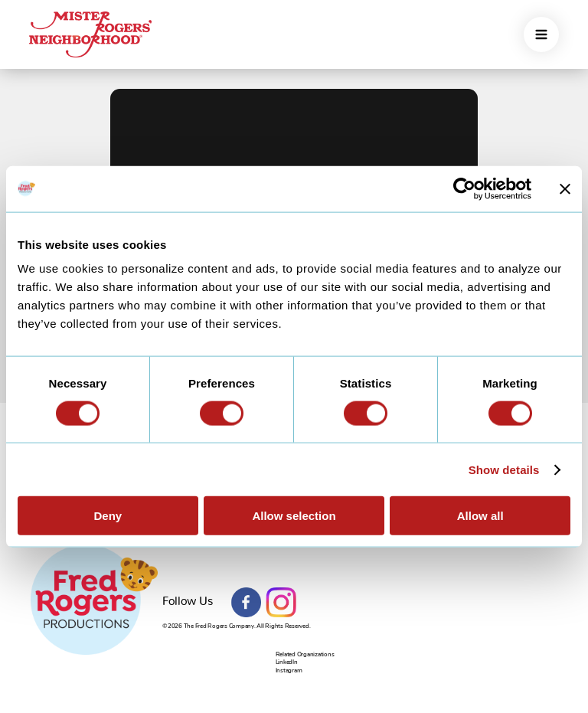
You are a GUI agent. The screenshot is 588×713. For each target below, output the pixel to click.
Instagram (281, 603)
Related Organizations (305, 654)
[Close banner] (565, 188)
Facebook (247, 603)
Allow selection (294, 516)
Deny (108, 516)
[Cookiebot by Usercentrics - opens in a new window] (464, 188)
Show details (504, 469)
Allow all (480, 516)
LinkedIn (287, 662)
